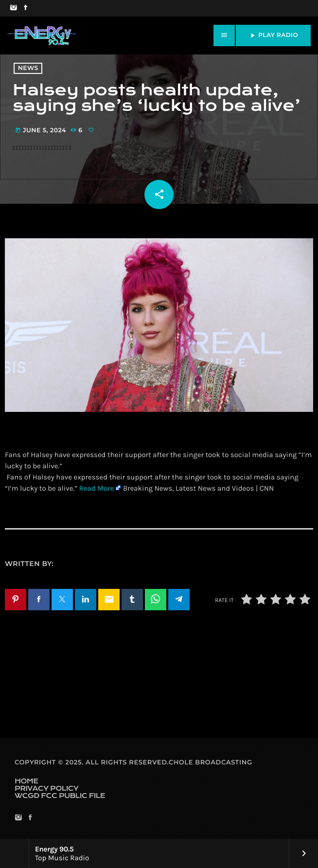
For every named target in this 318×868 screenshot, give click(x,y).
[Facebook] (26, 8)
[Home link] (41, 35)
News (28, 68)
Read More (97, 488)
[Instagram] (13, 8)
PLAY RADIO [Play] (273, 35)
